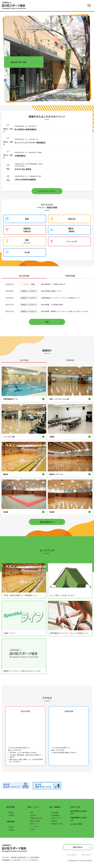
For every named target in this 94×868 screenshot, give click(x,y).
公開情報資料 (55, 815)
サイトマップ (86, 855)
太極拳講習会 (20, 156)
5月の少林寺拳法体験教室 (25, 179)
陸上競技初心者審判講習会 (26, 129)
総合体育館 (11, 807)
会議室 (52, 437)
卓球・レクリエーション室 (59, 399)
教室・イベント (33, 807)
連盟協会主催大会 (27, 230)
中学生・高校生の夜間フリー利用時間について (21, 595)
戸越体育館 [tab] (70, 276)
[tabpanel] (47, 303)
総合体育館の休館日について (52, 291)
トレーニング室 (9, 437)
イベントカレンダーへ (47, 191)
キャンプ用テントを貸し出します (62, 595)
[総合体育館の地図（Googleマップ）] (25, 730)
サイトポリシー (72, 855)
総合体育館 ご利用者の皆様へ (52, 305)
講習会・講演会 (72, 230)
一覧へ (47, 322)
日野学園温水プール (11, 399)
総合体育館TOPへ (47, 522)
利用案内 (11, 815)
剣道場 (52, 512)
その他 (27, 252)
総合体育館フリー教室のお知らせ (53, 284)
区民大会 (72, 219)
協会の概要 (55, 812)
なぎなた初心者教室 (23, 169)
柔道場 (6, 512)
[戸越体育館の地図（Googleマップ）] (69, 730)
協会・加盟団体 (55, 807)
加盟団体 (54, 821)
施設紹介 (11, 812)
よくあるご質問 (76, 824)
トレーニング (72, 241)
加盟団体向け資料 (57, 824)
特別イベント (27, 241)
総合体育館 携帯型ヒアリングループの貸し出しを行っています (65, 311)
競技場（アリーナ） (57, 474)
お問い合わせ (78, 847)
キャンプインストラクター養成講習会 (30, 143)
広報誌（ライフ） (10, 633)
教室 (27, 219)
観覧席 (6, 474)
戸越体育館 (11, 822)
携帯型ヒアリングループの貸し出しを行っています (22, 671)
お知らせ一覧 (75, 807)
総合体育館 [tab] (24, 276)
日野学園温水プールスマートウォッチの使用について (61, 298)
